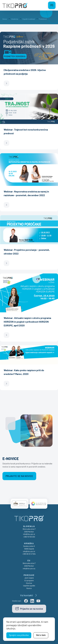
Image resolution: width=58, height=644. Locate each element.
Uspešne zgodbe (29, 586)
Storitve (29, 583)
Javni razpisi (29, 578)
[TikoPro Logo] (15, 5)
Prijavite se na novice (19, 476)
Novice (29, 588)
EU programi (29, 580)
